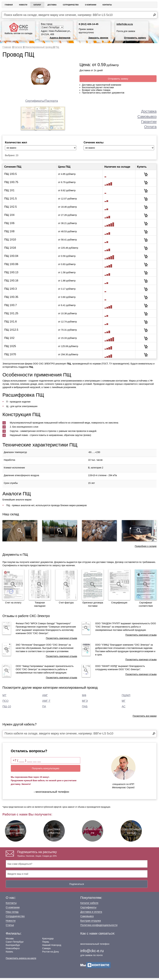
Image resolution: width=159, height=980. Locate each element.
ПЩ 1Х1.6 (10, 324)
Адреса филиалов (60, 38)
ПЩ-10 (7, 708)
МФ (84, 697)
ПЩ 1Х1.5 (10, 201)
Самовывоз (147, 117)
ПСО (5, 703)
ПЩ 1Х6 (9, 225)
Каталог (37, 5)
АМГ (45, 697)
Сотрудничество (71, 5)
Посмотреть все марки (145, 718)
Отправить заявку (135, 38)
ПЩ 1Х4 (9, 217)
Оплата (150, 127)
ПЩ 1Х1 (9, 192)
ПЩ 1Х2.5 (10, 209)
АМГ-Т (46, 703)
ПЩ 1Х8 (9, 233)
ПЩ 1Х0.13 (11, 274)
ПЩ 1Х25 (10, 348)
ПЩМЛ (126, 697)
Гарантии (149, 122)
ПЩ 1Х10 (10, 242)
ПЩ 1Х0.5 (10, 176)
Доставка (52, 5)
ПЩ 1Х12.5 (11, 332)
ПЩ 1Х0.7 (10, 307)
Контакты (107, 5)
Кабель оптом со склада (18, 29)
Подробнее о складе (146, 548)
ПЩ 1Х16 (10, 250)
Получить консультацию (46, 770)
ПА (44, 708)
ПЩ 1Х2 (9, 340)
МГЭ (85, 703)
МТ (4, 697)
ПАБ (85, 708)
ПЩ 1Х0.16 (11, 283)
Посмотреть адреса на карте (21, 960)
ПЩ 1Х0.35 (11, 299)
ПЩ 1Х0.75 (11, 184)
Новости (23, 5)
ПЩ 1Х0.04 (11, 258)
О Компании (91, 5)
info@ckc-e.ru (125, 24)
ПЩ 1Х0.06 (11, 266)
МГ (124, 703)
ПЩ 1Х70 (10, 356)
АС (124, 708)
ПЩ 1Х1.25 (11, 315)
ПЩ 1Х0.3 (10, 291)
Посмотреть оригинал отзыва (62, 640)
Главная (9, 5)
